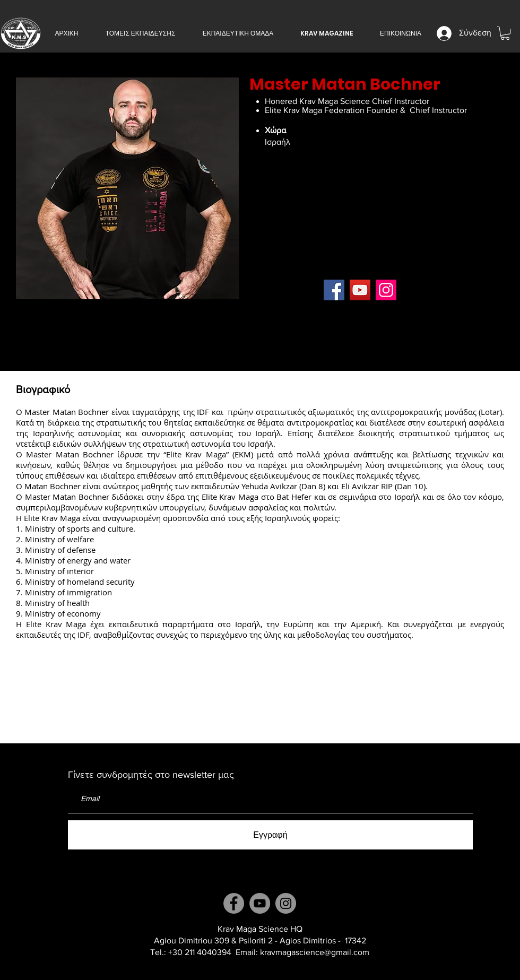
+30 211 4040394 (200, 952)
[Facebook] (334, 290)
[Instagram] (386, 290)
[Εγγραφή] (270, 835)
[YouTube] (360, 290)
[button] (140, 33)
